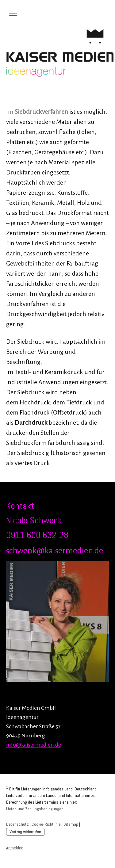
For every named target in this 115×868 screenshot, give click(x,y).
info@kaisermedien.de (34, 745)
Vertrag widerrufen (25, 832)
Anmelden (15, 848)
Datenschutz (17, 824)
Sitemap (71, 824)
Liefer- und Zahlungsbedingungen (35, 809)
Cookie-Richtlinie (46, 824)
